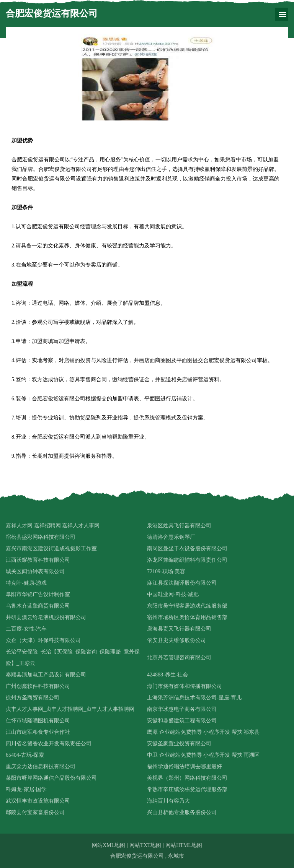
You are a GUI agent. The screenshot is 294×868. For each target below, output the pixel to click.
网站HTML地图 (184, 845)
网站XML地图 (109, 845)
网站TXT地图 (145, 845)
